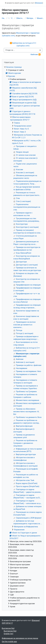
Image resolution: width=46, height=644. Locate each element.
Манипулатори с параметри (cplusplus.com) (41, 18)
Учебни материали (12, 18)
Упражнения (19, 530)
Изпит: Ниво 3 (20, 132)
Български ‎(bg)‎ (8, 628)
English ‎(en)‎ (9, 634)
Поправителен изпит (23, 126)
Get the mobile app (9, 642)
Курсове (8, 18)
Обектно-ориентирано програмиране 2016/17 (20, 18)
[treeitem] (23, 337)
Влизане (39, 3)
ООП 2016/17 (7, 623)
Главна (17, 123)
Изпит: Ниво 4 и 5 (21, 129)
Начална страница (4, 18)
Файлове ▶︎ (36, 54)
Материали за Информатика (26, 527)
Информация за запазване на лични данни (20, 638)
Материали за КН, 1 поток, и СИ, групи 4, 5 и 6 (30, 18)
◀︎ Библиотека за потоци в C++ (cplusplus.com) (23, 44)
